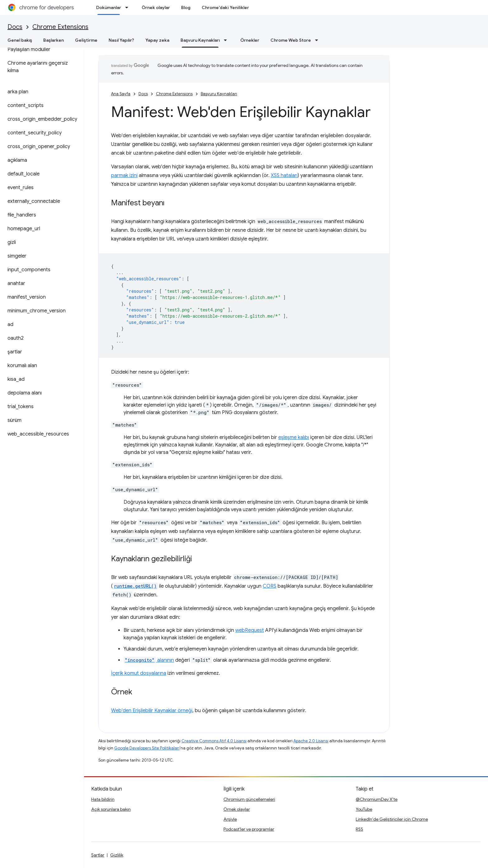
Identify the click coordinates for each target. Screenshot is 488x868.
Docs (15, 27)
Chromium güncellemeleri (249, 799)
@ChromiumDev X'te (377, 799)
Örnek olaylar (156, 7)
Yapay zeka (157, 40)
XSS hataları (284, 175)
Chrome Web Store (291, 40)
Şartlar (98, 855)
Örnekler (250, 40)
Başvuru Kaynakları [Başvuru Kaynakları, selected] (200, 40)
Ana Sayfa (121, 94)
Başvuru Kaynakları (219, 94)
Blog (186, 7)
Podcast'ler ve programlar (249, 829)
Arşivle (230, 819)
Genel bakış (20, 40)
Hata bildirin (103, 799)
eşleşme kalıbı (294, 437)
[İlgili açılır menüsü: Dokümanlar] (129, 7)
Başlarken (54, 40)
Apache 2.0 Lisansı (311, 741)
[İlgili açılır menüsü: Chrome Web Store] (318, 40)
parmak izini (124, 175)
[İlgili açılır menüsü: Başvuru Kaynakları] (227, 40)
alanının (149, 660)
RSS (359, 829)
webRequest (250, 630)
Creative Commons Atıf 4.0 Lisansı (214, 741)
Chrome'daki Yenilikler (225, 7)
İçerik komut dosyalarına (139, 673)
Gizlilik (117, 855)
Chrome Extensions (60, 27)
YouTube (364, 809)
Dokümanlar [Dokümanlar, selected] (109, 7)
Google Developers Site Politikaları (147, 748)
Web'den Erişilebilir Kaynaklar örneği (152, 711)
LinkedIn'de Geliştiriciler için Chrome (392, 819)
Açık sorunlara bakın (111, 809)
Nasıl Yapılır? (121, 40)
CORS (270, 586)
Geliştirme (86, 40)
